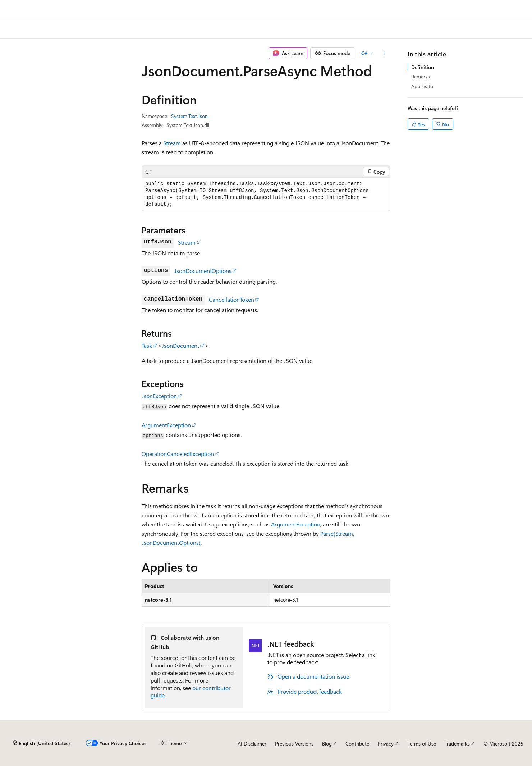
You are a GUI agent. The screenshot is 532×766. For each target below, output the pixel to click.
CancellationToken (231, 299)
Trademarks (457, 744)
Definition (423, 67)
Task (147, 345)
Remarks (421, 76)
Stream (172, 143)
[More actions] (384, 53)
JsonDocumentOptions (203, 271)
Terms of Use (422, 744)
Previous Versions (294, 744)
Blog (327, 744)
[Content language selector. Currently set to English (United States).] (42, 743)
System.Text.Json (189, 116)
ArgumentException (166, 425)
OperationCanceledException (178, 454)
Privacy (386, 744)
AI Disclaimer (252, 744)
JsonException (159, 396)
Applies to (422, 86)
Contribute (357, 744)
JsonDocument (180, 345)
